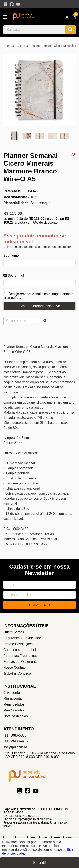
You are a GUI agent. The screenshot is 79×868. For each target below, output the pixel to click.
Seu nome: (11, 256)
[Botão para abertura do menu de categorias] (5, 17)
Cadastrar (39, 605)
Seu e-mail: (14, 276)
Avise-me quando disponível (39, 306)
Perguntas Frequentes (20, 656)
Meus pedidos (14, 704)
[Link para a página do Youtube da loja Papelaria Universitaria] (18, 4)
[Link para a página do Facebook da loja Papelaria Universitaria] (12, 4)
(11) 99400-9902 (16, 741)
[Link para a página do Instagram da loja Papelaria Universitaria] (5, 4)
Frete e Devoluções (18, 644)
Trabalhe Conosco (17, 673)
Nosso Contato (15, 667)
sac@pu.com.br (15, 747)
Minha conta (13, 698)
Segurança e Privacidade (22, 638)
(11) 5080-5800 (15, 735)
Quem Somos (14, 632)
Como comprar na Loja (21, 650)
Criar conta (12, 693)
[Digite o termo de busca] (34, 30)
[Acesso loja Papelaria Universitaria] (67, 17)
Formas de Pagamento (21, 662)
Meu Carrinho (14, 710)
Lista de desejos (16, 716)
